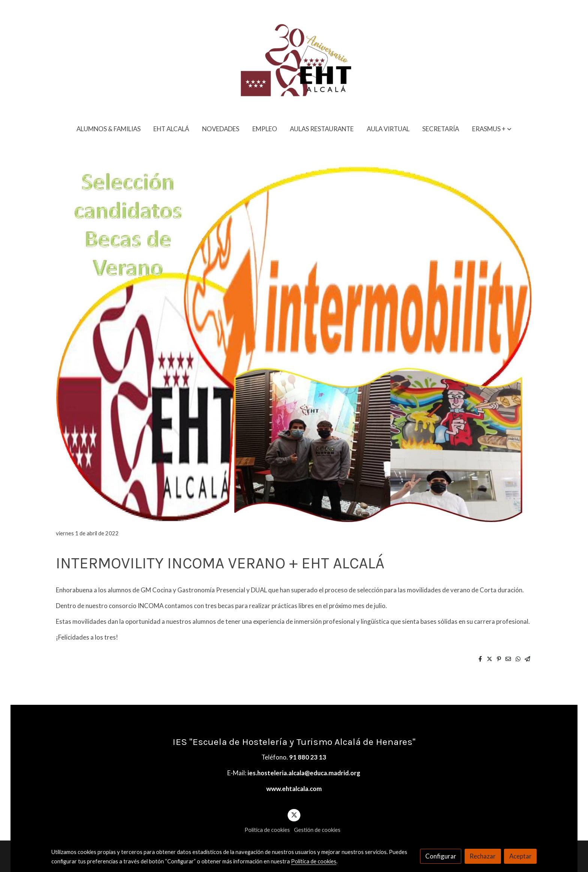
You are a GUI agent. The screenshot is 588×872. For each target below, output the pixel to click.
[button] (492, 129)
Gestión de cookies (317, 830)
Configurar (441, 856)
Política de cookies (267, 830)
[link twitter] (294, 814)
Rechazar (483, 856)
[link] (294, 59)
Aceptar (520, 856)
